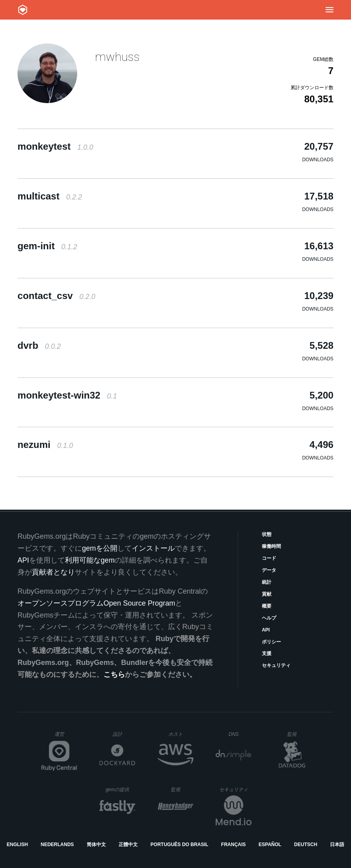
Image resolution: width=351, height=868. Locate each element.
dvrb (39, 345)
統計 (267, 582)
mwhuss (117, 57)
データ (269, 570)
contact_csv (56, 296)
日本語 (337, 845)
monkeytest (55, 146)
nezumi (45, 445)
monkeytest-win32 (67, 395)
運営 (66, 737)
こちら (114, 674)
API (266, 630)
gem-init (47, 246)
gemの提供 (120, 789)
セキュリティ (276, 665)
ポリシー (271, 642)
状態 (267, 534)
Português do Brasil (179, 845)
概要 (267, 606)
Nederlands (57, 845)
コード (269, 558)
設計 (124, 734)
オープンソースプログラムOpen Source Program (96, 603)
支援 (267, 653)
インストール (153, 548)
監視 (298, 734)
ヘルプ (269, 618)
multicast (50, 196)
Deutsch (306, 845)
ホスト (181, 734)
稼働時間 (271, 546)
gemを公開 (100, 548)
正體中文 (128, 845)
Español (270, 845)
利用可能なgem (90, 560)
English (17, 845)
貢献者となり (53, 572)
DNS (240, 734)
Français (234, 845)
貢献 (267, 594)
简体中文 (96, 845)
